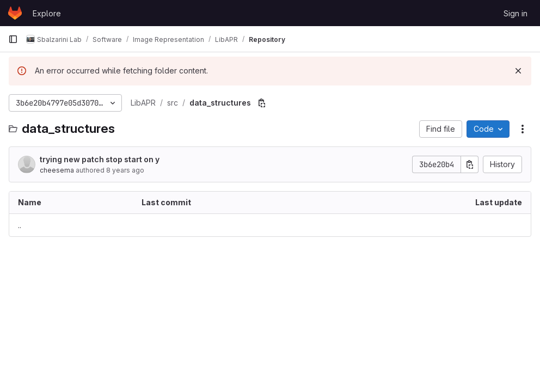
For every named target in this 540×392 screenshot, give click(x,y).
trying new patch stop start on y (100, 159)
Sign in (516, 13)
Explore (47, 13)
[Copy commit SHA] (470, 164)
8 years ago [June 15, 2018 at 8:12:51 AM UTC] (125, 170)
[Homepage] (15, 13)
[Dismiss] (518, 71)
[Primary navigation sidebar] (13, 39)
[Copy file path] (262, 103)
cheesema (57, 170)
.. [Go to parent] (20, 225)
